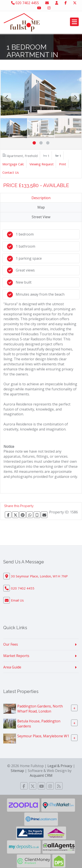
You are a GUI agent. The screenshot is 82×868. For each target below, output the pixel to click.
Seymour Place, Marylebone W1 (43, 736)
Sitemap (17, 771)
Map (41, 207)
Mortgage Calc (13, 164)
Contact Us (11, 172)
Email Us (17, 600)
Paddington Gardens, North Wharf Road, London (40, 709)
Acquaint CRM (41, 775)
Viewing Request (42, 164)
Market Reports (16, 656)
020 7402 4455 (25, 3)
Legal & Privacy (60, 766)
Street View (41, 217)
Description (41, 198)
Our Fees (11, 644)
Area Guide (12, 667)
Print (63, 164)
